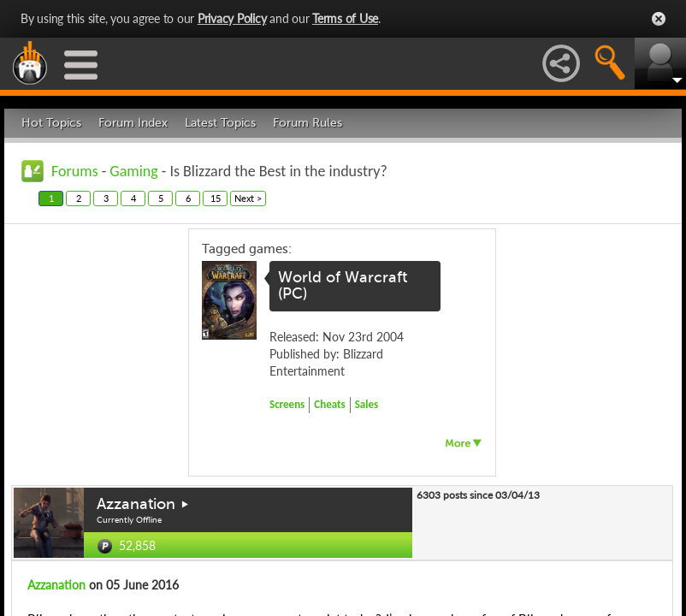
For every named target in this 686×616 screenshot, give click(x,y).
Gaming (133, 171)
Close (659, 19)
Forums (75, 171)
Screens (287, 404)
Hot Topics (51, 123)
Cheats (329, 404)
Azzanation (136, 504)
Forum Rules (308, 123)
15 (216, 198)
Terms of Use (345, 18)
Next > (248, 198)
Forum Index (133, 123)
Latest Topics (220, 123)
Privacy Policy (232, 18)
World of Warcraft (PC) (343, 286)
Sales (367, 404)
